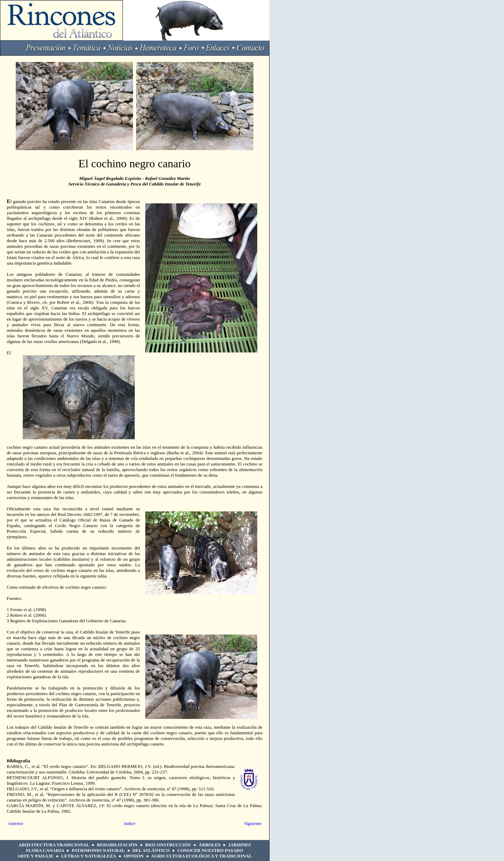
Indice (129, 823)
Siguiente (253, 823)
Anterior (15, 823)
